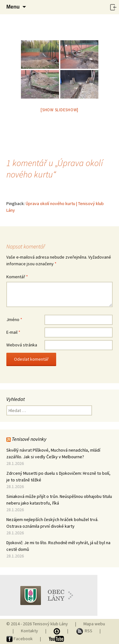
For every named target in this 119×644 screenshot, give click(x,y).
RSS (84, 631)
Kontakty (30, 631)
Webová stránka (22, 345)
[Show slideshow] (60, 110)
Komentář (17, 277)
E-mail (13, 332)
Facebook (20, 639)
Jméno (14, 319)
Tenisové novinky (29, 439)
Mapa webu (94, 624)
